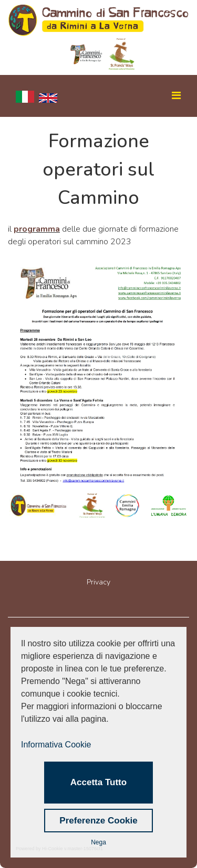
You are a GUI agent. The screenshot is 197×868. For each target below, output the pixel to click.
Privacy (98, 582)
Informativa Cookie (56, 745)
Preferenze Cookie (98, 821)
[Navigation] (170, 96)
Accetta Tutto (98, 782)
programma (37, 229)
